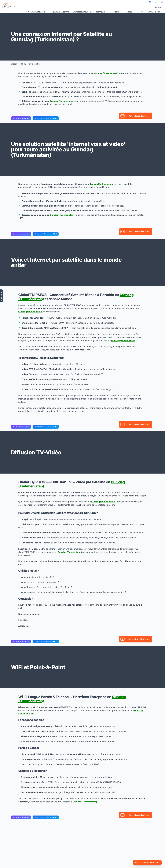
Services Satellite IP (38, 12)
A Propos (132, 12)
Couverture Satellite (60, 12)
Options (118, 12)
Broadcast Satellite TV (82, 12)
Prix (142, 12)
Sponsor (158, 7)
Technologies (103, 12)
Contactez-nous (154, 12)
